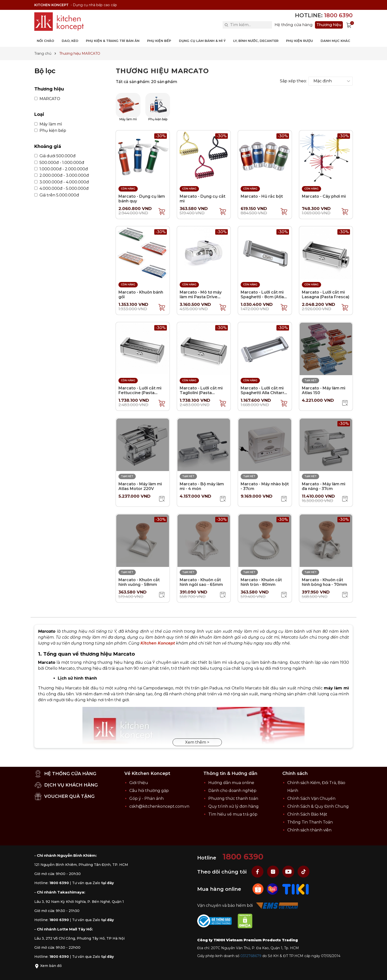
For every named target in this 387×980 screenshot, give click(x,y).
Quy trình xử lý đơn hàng (233, 806)
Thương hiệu (329, 25)
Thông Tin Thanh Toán (310, 822)
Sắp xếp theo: (293, 81)
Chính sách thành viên (309, 830)
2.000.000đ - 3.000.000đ (62, 175)
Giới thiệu (139, 783)
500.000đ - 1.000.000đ (59, 163)
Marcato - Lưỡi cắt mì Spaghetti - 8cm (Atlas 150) (263, 297)
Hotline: (324, 15)
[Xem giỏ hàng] (349, 25)
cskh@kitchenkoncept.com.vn (159, 806)
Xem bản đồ (48, 966)
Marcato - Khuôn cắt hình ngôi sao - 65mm (201, 582)
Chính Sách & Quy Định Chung (318, 806)
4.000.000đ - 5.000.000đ (61, 189)
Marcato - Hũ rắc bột (262, 196)
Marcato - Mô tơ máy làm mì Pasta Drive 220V (201, 297)
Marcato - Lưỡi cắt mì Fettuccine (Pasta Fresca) (140, 393)
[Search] (226, 25)
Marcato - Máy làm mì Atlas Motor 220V (140, 486)
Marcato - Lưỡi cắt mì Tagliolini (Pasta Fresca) (201, 393)
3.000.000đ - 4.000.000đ (62, 182)
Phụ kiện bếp (50, 131)
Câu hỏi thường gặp (149, 791)
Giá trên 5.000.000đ (57, 195)
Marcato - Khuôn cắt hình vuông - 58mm (139, 582)
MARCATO (47, 99)
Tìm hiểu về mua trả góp (233, 814)
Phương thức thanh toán (233, 798)
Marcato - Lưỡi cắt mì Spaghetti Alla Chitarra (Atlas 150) (264, 393)
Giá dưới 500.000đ (55, 156)
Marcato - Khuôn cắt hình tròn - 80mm (261, 582)
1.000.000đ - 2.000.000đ (61, 169)
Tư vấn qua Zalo (93, 883)
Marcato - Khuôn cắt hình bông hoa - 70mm (324, 582)
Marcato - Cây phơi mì (324, 196)
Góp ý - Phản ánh (146, 798)
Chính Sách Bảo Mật (307, 814)
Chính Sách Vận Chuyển (311, 798)
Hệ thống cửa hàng (293, 25)
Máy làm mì (48, 124)
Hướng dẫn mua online (231, 783)
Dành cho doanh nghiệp (232, 791)
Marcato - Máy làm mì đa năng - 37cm (324, 486)
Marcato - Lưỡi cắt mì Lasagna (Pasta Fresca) (326, 295)
